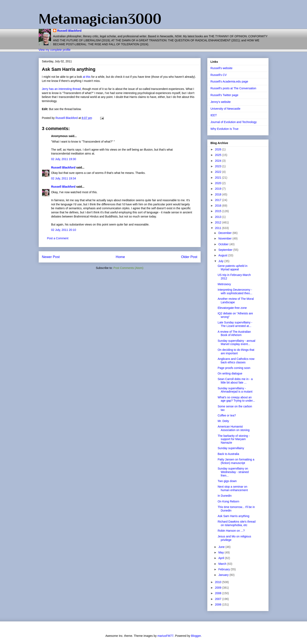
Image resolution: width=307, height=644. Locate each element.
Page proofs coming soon (234, 368)
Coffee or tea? (227, 415)
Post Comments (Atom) (128, 268)
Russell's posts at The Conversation (233, 88)
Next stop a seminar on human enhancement (233, 488)
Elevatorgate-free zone (232, 308)
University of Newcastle (226, 109)
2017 (218, 200)
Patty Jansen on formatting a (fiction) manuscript (236, 461)
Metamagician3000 (100, 19)
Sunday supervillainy (231, 448)
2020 (218, 183)
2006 (218, 604)
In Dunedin (225, 496)
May (221, 552)
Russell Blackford (69, 31)
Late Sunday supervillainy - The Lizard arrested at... (235, 324)
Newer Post (51, 257)
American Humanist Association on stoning (233, 428)
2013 (218, 217)
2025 (218, 155)
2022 (218, 172)
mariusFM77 (166, 636)
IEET (214, 115)
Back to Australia (228, 454)
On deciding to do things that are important (236, 352)
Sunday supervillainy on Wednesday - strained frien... (233, 472)
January (224, 575)
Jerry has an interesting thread (61, 89)
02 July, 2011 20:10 (64, 230)
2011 (218, 228)
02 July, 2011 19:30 (64, 159)
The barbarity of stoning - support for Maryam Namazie (234, 439)
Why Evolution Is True (225, 129)
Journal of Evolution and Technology (234, 122)
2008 (218, 593)
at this (87, 77)
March (223, 564)
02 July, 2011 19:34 (64, 178)
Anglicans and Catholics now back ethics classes (236, 361)
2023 (218, 166)
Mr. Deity (223, 421)
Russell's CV (219, 75)
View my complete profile (55, 50)
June (222, 547)
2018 (218, 194)
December (225, 233)
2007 (218, 599)
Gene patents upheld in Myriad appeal (232, 268)
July (221, 261)
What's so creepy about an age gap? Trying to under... (236, 399)
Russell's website (222, 68)
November (225, 238)
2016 (218, 206)
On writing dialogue (230, 373)
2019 (218, 189)
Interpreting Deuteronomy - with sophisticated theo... (235, 291)
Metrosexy (224, 284)
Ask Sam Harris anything (233, 516)
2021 (218, 178)
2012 (218, 222)
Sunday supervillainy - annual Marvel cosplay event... (236, 342)
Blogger (196, 636)
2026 (218, 149)
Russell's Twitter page (224, 95)
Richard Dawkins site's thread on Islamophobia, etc (236, 523)
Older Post (189, 257)
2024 (218, 161)
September (226, 250)
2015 (218, 211)
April (222, 558)
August (223, 255)
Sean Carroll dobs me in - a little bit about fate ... (235, 381)
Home (120, 257)
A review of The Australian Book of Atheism (234, 333)
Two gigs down (227, 481)
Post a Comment (58, 238)
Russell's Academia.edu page (229, 81)
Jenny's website (221, 102)
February (225, 569)
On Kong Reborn (228, 501)
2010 (218, 582)
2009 (218, 588)
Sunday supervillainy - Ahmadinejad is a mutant (235, 390)
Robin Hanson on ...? (231, 531)
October (224, 244)
